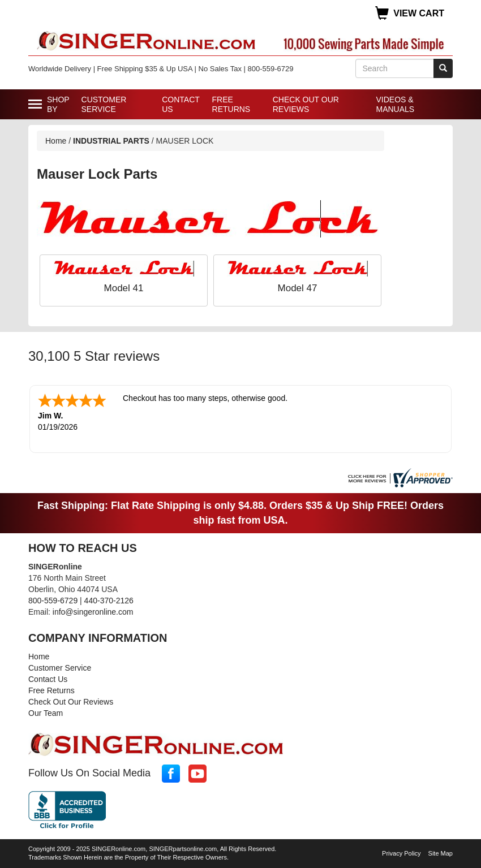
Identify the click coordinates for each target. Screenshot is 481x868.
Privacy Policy (401, 853)
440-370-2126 (109, 601)
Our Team (46, 713)
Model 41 (124, 288)
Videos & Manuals (395, 104)
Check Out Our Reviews (306, 104)
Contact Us (181, 104)
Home (56, 141)
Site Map (441, 853)
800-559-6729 (53, 601)
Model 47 (298, 288)
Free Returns (231, 104)
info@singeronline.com (93, 612)
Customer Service (104, 104)
